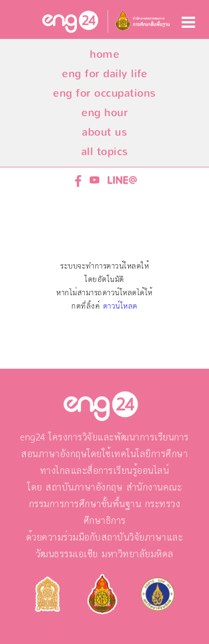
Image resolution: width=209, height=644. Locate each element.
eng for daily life (104, 74)
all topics (105, 152)
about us (104, 132)
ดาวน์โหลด (120, 306)
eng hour (104, 113)
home (104, 54)
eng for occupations (104, 93)
